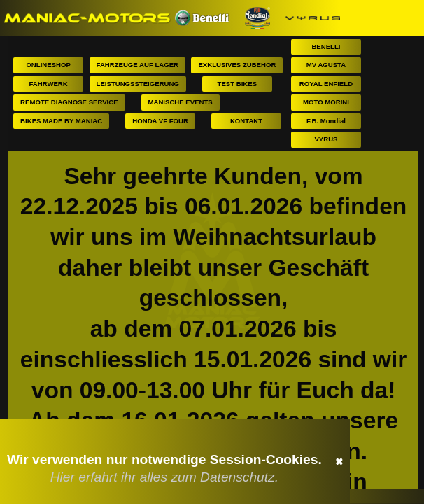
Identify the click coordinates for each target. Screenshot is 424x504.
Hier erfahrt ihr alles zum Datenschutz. (164, 477)
